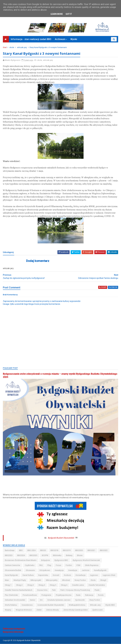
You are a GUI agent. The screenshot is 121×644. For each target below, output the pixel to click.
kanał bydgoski (11, 575)
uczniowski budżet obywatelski (51, 605)
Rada (78, 595)
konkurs (67, 575)
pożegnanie (46, 595)
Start (5, 48)
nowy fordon (80, 580)
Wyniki (74, 39)
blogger (103, 288)
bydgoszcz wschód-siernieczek (86, 561)
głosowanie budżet (13, 570)
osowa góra (42, 590)
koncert (56, 575)
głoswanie (30, 570)
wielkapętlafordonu (77, 605)
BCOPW (45, 556)
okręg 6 (64, 585)
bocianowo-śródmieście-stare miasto (21, 561)
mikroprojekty (52, 580)
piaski (97, 590)
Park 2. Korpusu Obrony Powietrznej (75, 590)
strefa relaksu (11, 605)
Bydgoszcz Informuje (13, 632)
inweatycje (59, 570)
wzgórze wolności (24, 610)
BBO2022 (104, 551)
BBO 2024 (31, 551)
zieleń (39, 610)
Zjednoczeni (97, 610)
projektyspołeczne (64, 595)
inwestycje (73, 570)
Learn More (57, 14)
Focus (58, 566)
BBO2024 (21, 556)
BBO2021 (91, 551)
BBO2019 (67, 551)
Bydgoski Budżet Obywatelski (61, 538)
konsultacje (81, 575)
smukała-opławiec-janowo (59, 600)
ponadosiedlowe (30, 595)
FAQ (41, 566)
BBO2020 (79, 551)
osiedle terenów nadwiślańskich (19, 590)
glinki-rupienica (92, 566)
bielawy (69, 556)
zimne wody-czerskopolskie (75, 610)
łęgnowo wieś (109, 575)
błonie (80, 556)
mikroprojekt (36, 580)
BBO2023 (9, 556)
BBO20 (43, 551)
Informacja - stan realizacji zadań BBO (31, 39)
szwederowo (27, 605)
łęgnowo (94, 575)
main (7, 580)
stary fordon (95, 600)
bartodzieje (10, 551)
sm (41, 600)
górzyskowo (45, 570)
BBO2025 (33, 556)
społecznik (80, 600)
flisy (49, 566)
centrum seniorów (12, 566)
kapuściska (43, 575)
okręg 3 (31, 585)
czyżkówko (30, 566)
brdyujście (46, 561)
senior (33, 600)
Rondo (101, 595)
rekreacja (89, 595)
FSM (78, 566)
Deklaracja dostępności (14, 629)
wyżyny (8, 610)
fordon (69, 566)
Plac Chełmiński (11, 595)
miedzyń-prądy (20, 580)
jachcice (86, 570)
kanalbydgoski (100, 570)
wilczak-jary (22, 48)
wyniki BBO (110, 605)
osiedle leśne (78, 585)
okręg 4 (42, 585)
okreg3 (103, 580)
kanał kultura (28, 575)
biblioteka (57, 556)
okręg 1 (8, 585)
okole (12, 48)
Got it (69, 14)
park (54, 590)
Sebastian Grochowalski (15, 600)
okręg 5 (53, 585)
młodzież (66, 580)
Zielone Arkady (52, 610)
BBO (21, 551)
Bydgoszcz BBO (61, 561)
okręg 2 (19, 585)
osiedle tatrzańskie (97, 585)
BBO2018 (54, 551)
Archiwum (60, 39)
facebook (113, 288)
